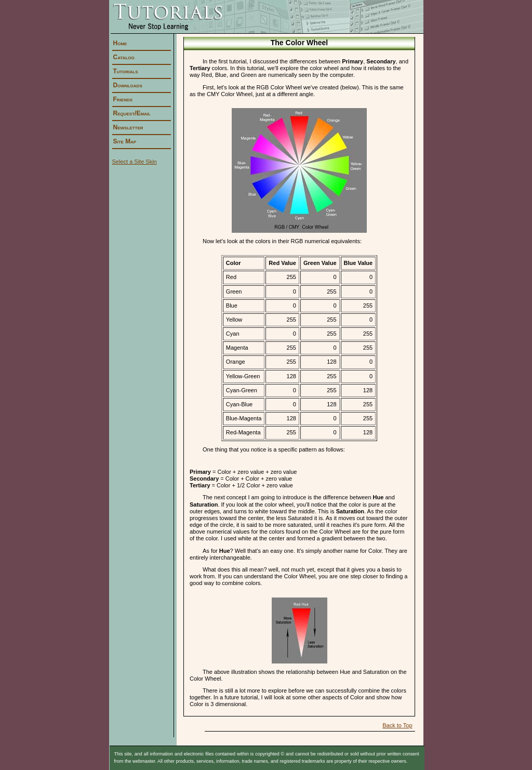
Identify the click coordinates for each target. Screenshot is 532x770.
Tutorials (126, 71)
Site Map (125, 141)
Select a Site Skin (135, 162)
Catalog (124, 57)
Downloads (128, 85)
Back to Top (397, 725)
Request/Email (132, 113)
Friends (123, 99)
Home (120, 43)
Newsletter (128, 127)
